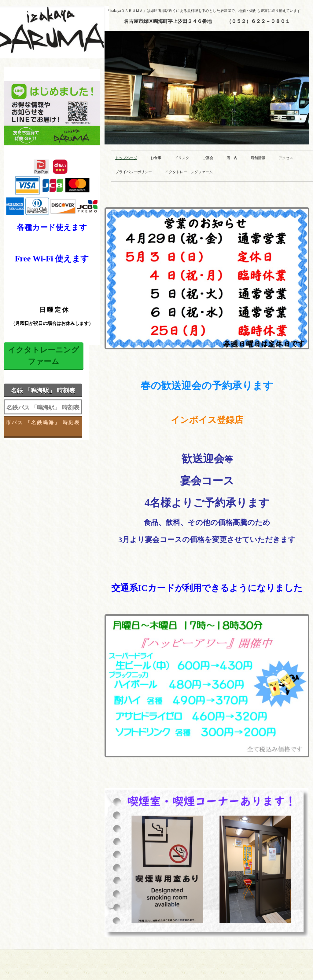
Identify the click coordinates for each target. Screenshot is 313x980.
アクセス (286, 158)
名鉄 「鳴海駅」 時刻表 (43, 391)
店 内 (232, 158)
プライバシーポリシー (134, 172)
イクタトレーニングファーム (189, 172)
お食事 (156, 158)
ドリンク (182, 158)
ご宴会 (208, 158)
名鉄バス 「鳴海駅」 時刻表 (43, 408)
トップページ (126, 158)
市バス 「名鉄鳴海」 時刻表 (43, 423)
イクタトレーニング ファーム (44, 356)
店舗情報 (258, 158)
